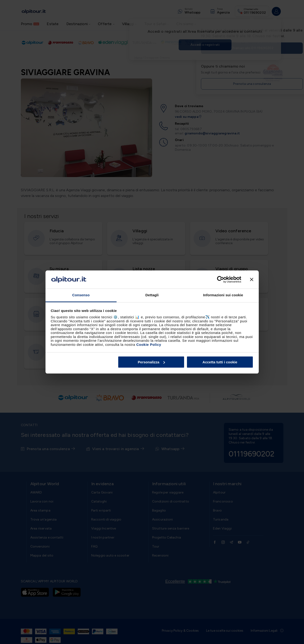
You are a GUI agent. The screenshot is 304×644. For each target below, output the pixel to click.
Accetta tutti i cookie (220, 362)
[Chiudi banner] (252, 279)
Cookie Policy (149, 345)
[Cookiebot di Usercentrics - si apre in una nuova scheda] (220, 279)
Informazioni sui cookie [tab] (223, 295)
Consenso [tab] (81, 295)
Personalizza (152, 362)
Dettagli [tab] (152, 295)
